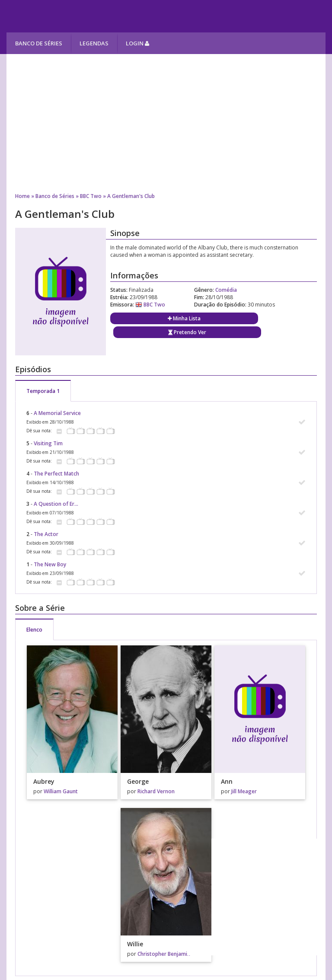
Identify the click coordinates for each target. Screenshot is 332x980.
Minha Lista (184, 318)
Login (137, 43)
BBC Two (91, 196)
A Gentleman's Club (131, 196)
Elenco (34, 630)
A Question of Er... (56, 504)
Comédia (226, 290)
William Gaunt (61, 791)
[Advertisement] (166, 123)
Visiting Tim (48, 443)
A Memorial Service (57, 413)
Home (22, 196)
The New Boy (50, 564)
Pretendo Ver (187, 332)
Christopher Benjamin (164, 954)
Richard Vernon (156, 791)
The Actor (46, 534)
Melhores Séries (85, 16)
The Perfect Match (56, 474)
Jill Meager (244, 791)
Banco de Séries (39, 43)
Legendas (94, 43)
